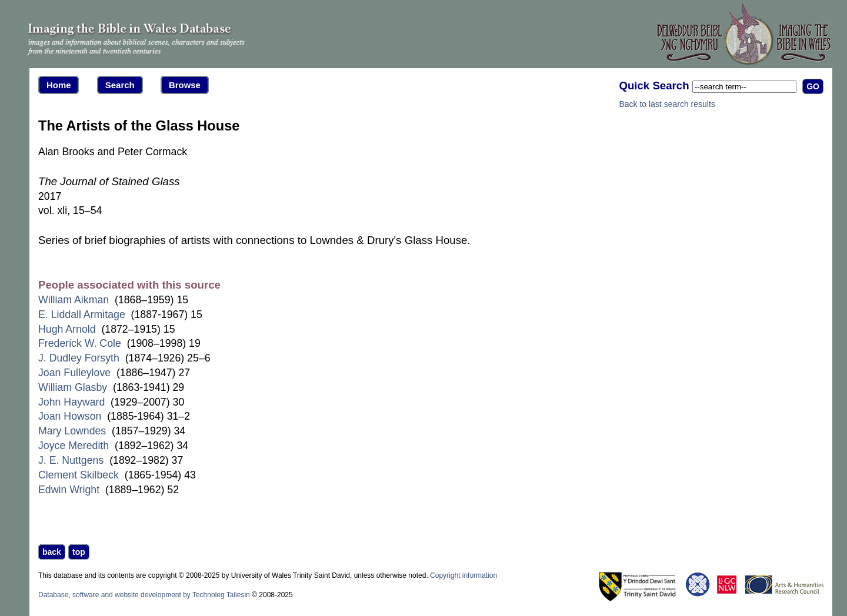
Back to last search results (667, 104)
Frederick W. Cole (80, 343)
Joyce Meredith (74, 446)
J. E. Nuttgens (71, 460)
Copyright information (463, 575)
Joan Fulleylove (74, 373)
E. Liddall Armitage (82, 314)
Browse (185, 85)
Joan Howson (70, 416)
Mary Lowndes (72, 431)
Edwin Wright (69, 490)
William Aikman (74, 300)
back (52, 552)
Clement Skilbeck (79, 475)
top (79, 552)
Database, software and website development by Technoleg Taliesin (144, 595)
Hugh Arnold (67, 329)
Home (59, 85)
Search (120, 85)
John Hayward (71, 402)
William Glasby (73, 387)
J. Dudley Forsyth (79, 358)
